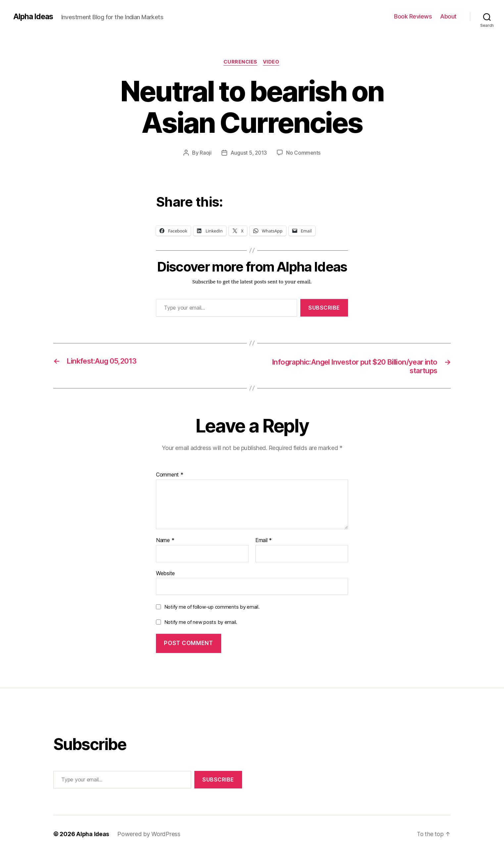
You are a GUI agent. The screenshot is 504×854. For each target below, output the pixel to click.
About (448, 16)
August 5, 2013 (248, 153)
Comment (170, 477)
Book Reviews (413, 16)
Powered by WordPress (150, 835)
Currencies (240, 63)
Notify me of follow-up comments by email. (212, 608)
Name (165, 542)
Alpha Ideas (34, 17)
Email (264, 542)
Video (273, 63)
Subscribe (324, 308)
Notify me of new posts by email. (201, 623)
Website (165, 575)
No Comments (304, 153)
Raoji (205, 153)
